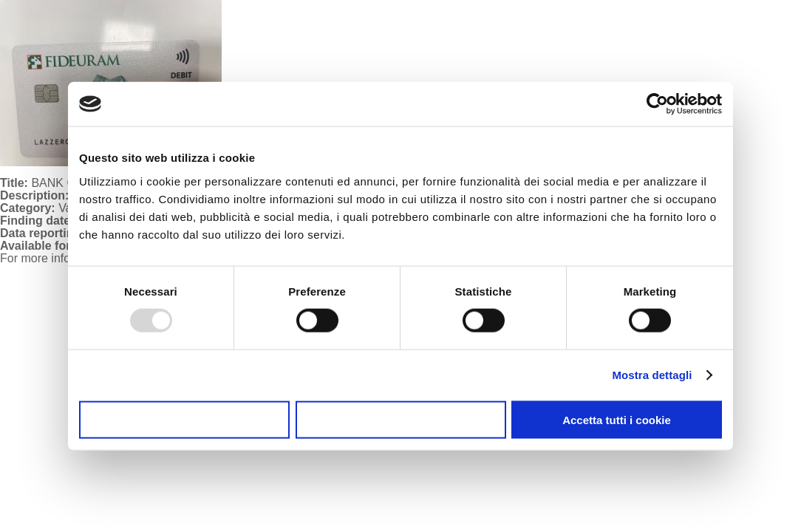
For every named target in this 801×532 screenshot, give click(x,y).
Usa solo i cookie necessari (185, 419)
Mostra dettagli (652, 375)
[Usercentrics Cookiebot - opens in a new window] (657, 104)
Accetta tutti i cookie (617, 419)
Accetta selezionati (400, 419)
